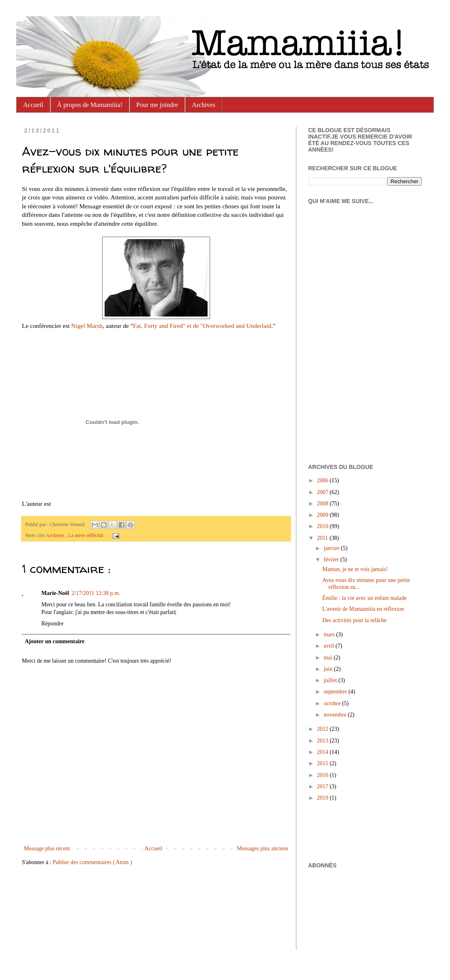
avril (329, 646)
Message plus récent (47, 848)
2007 (324, 492)
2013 (324, 741)
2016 (324, 775)
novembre (335, 715)
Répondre (52, 624)
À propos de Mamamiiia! (90, 105)
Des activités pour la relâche (355, 620)
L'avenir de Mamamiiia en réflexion (363, 609)
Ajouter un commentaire (55, 641)
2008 (324, 504)
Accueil (33, 105)
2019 (324, 798)
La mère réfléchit (86, 535)
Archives (204, 105)
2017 (324, 786)
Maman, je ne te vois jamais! (355, 569)
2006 (324, 480)
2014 (324, 752)
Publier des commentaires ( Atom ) (92, 862)
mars (330, 634)
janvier (332, 548)
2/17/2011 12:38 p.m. (96, 593)
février (332, 560)
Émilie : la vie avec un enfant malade (364, 598)
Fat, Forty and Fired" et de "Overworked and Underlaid (202, 326)
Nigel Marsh (87, 326)
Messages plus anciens (262, 848)
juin (329, 669)
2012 (324, 729)
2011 (323, 538)
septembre (336, 692)
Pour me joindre (157, 105)
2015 (324, 763)
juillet (331, 680)
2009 (324, 515)
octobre (333, 703)
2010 (324, 526)
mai (329, 658)
